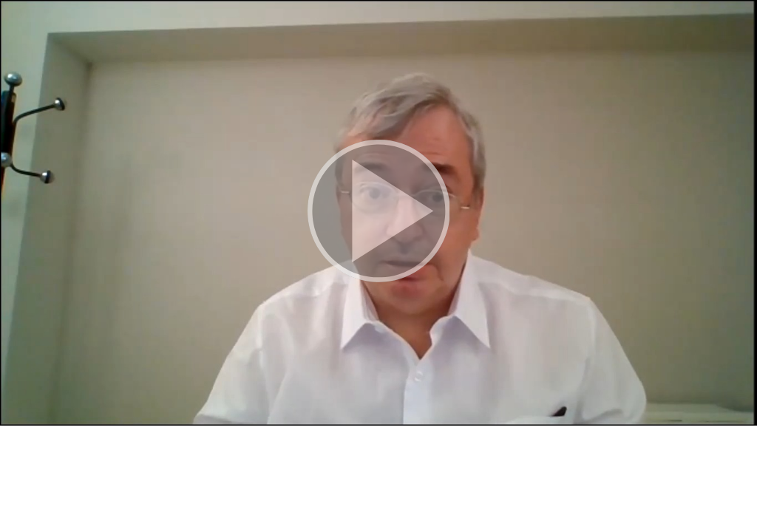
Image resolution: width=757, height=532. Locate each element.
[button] (378, 213)
